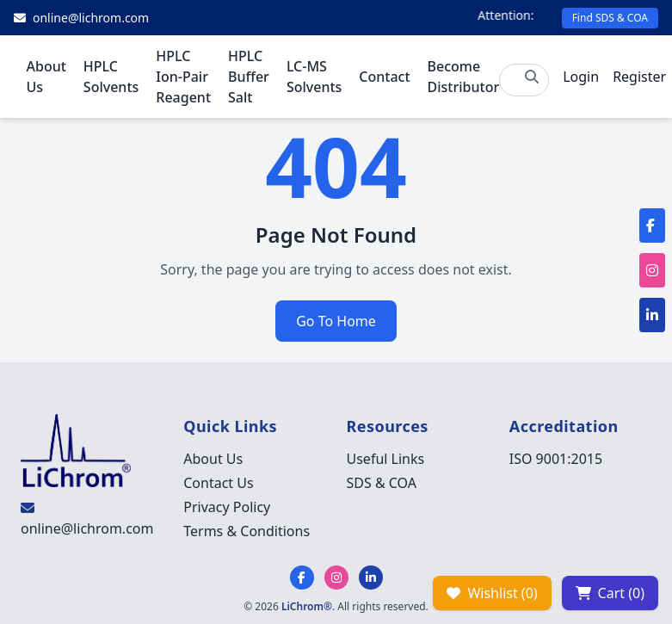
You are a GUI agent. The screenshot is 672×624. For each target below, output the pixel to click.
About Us (46, 77)
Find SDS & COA (610, 18)
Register (639, 77)
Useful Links (386, 459)
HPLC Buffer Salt (249, 77)
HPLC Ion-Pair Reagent (183, 77)
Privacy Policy (227, 507)
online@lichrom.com (87, 528)
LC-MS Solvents (314, 77)
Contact (384, 77)
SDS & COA (382, 483)
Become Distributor (464, 77)
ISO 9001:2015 (556, 459)
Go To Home (336, 321)
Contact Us (218, 483)
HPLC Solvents (111, 77)
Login (581, 77)
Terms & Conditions (247, 531)
